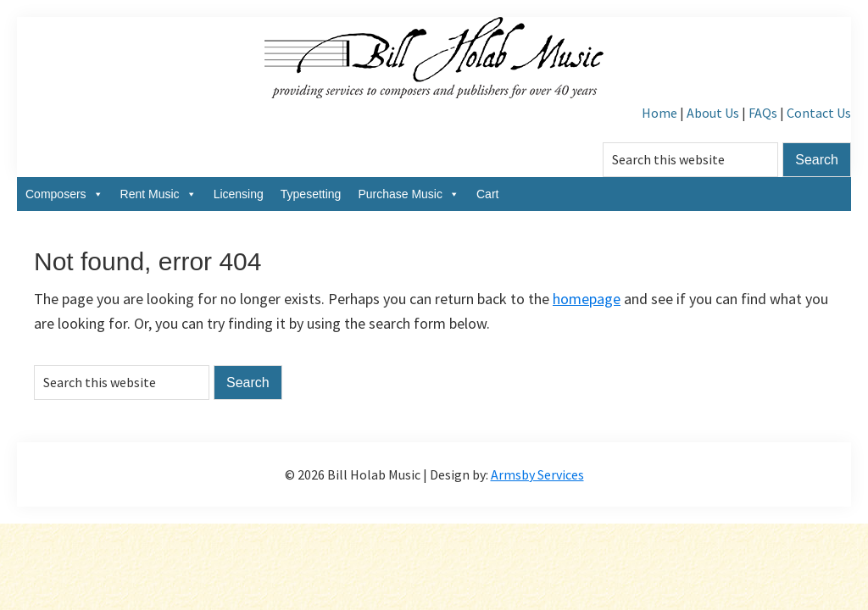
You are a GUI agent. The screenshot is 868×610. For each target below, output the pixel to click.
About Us (713, 113)
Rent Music (159, 194)
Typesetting (311, 194)
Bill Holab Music (434, 59)
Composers (64, 194)
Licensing (239, 194)
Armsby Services (537, 474)
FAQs (763, 113)
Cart (487, 194)
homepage (587, 299)
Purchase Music (409, 194)
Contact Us (819, 113)
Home (659, 113)
